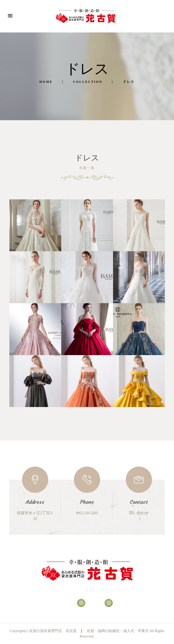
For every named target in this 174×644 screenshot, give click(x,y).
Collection (88, 82)
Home (46, 82)
